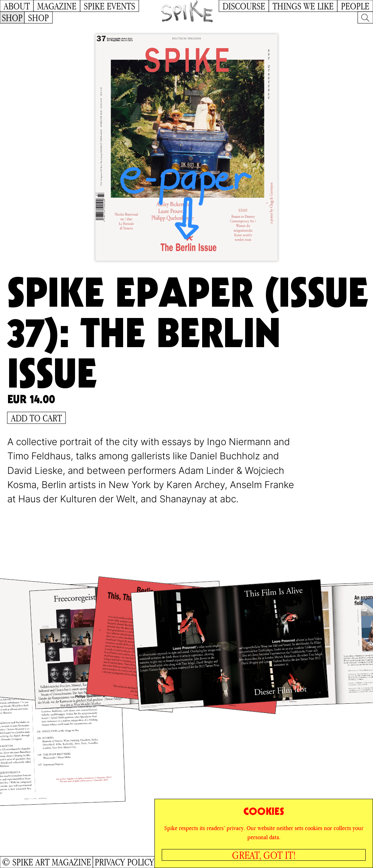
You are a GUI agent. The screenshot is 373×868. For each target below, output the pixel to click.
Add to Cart (36, 418)
